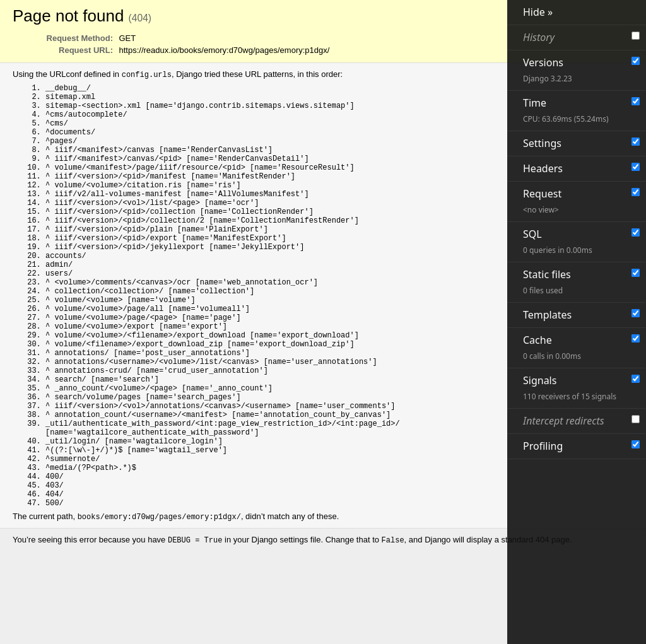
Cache (552, 347)
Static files (547, 282)
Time (566, 110)
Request (542, 201)
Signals (570, 388)
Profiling (543, 446)
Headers (543, 168)
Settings (542, 143)
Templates (547, 315)
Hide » (538, 12)
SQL (558, 241)
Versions (548, 70)
